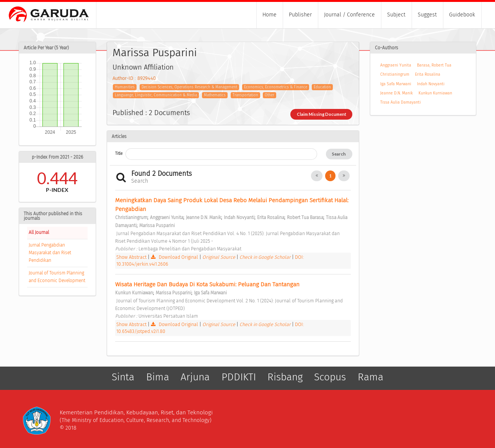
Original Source (219, 257)
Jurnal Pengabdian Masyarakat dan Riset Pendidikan (50, 253)
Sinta (123, 377)
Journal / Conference (349, 15)
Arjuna (195, 377)
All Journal (39, 232)
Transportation (245, 95)
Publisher (300, 15)
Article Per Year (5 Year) (46, 48)
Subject (396, 15)
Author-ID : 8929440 (134, 78)
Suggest (427, 15)
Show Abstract (131, 257)
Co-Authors (387, 48)
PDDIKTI (239, 377)
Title (119, 153)
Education (322, 87)
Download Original (175, 257)
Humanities (125, 87)
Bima (158, 377)
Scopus (330, 377)
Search (339, 154)
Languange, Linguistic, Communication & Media (156, 95)
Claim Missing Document (322, 114)
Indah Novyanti (431, 84)
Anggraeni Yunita (396, 65)
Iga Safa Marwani (396, 84)
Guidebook (462, 15)
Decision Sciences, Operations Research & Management (189, 87)
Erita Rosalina (428, 74)
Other (269, 95)
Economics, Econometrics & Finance (276, 87)
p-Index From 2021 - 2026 (57, 157)
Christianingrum (395, 74)
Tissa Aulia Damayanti (401, 102)
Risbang (285, 377)
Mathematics (215, 95)
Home (269, 15)
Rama (370, 377)
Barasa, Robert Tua (434, 65)
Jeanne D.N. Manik (396, 93)
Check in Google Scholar (266, 257)
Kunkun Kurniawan (435, 93)
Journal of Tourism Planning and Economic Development (57, 277)
